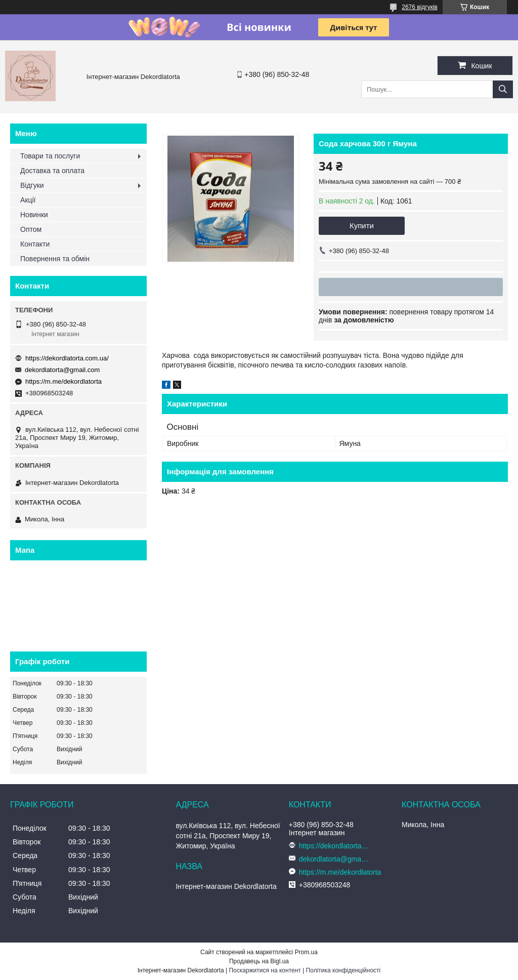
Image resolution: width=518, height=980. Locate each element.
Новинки (34, 215)
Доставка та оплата (52, 171)
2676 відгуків (420, 7)
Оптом (31, 229)
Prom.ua (306, 952)
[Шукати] (503, 89)
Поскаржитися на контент (265, 970)
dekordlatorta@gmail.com (62, 370)
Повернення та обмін (55, 259)
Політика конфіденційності (343, 970)
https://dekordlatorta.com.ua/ (67, 358)
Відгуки (32, 185)
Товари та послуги (50, 156)
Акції (28, 200)
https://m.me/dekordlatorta (63, 381)
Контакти (35, 244)
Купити (362, 226)
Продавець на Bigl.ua (259, 961)
